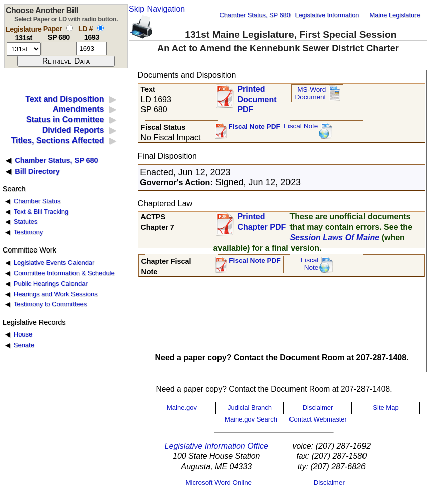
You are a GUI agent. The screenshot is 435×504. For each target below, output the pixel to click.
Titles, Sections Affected (57, 141)
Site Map (385, 408)
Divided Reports (73, 130)
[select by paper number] (70, 28)
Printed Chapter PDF (262, 222)
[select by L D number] (100, 28)
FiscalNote (310, 264)
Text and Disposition (64, 99)
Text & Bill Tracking (41, 212)
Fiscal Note (301, 126)
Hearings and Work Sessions (56, 294)
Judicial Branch (250, 408)
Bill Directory (37, 171)
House (23, 334)
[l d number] (91, 49)
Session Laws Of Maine (334, 238)
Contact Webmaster (318, 419)
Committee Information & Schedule (64, 273)
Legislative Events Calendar (54, 262)
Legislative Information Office (216, 446)
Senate (24, 345)
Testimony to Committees (50, 304)
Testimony (28, 232)
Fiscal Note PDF (254, 127)
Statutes (26, 222)
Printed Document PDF (257, 96)
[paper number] (59, 49)
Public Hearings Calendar (51, 283)
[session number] (24, 49)
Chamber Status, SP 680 (255, 15)
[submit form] (66, 61)
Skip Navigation (157, 9)
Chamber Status (37, 201)
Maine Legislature (394, 15)
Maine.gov (182, 408)
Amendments (78, 109)
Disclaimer (318, 408)
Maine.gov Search (251, 419)
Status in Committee (65, 119)
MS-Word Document (310, 93)
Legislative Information (327, 15)
